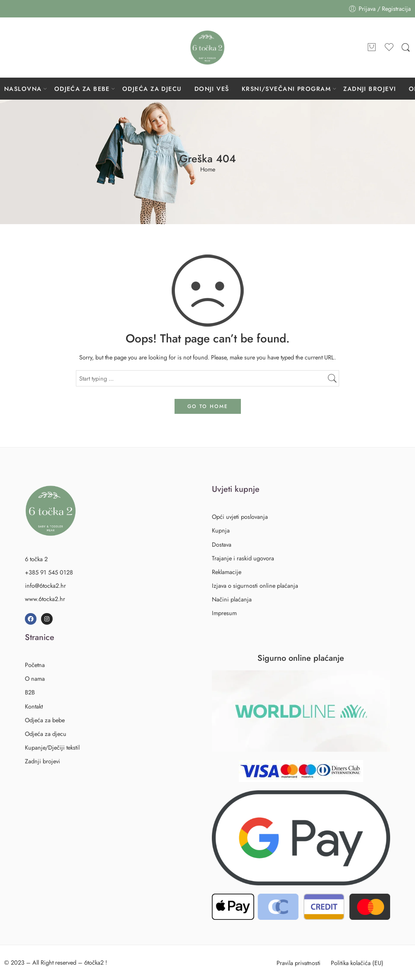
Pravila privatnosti (299, 963)
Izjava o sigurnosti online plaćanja (255, 585)
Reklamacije (227, 572)
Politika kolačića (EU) (357, 963)
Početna (35, 665)
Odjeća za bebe (46, 720)
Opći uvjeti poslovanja (240, 517)
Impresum (224, 613)
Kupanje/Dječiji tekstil (52, 747)
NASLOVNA (23, 89)
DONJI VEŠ (212, 89)
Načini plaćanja (232, 599)
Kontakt (34, 706)
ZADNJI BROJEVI (370, 89)
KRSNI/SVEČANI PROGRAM (286, 89)
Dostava (222, 544)
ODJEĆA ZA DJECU (152, 89)
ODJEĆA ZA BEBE (82, 89)
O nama (35, 678)
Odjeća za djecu (47, 734)
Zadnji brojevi (42, 761)
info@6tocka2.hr (45, 585)
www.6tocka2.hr (45, 599)
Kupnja (221, 530)
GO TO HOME (208, 406)
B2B (30, 692)
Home (208, 170)
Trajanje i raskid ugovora (243, 558)
